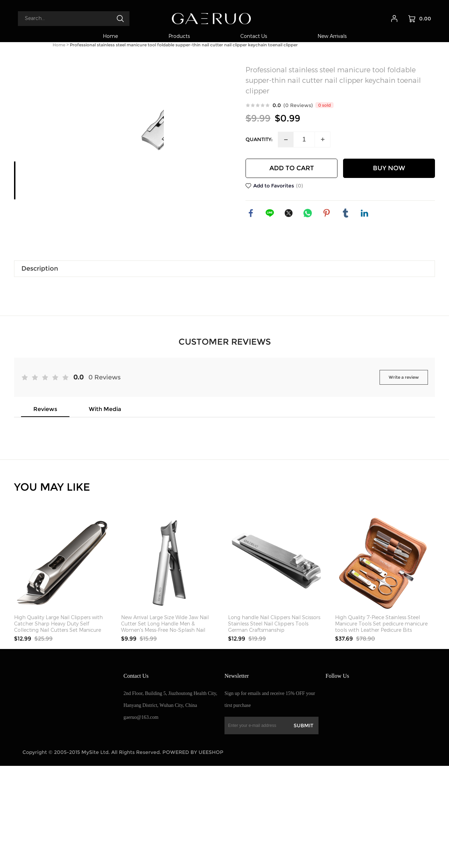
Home (59, 45)
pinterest (327, 213)
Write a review (404, 479)
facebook (251, 213)
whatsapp (308, 213)
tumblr (346, 213)
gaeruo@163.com (141, 819)
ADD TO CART (292, 168)
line (270, 213)
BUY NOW (389, 168)
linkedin (364, 213)
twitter (289, 213)
